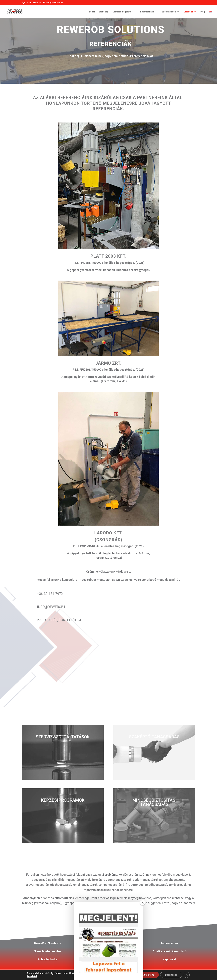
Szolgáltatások (169, 12)
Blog (203, 12)
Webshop (104, 12)
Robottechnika (147, 12)
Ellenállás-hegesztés (123, 12)
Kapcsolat (188, 12)
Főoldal (91, 12)
